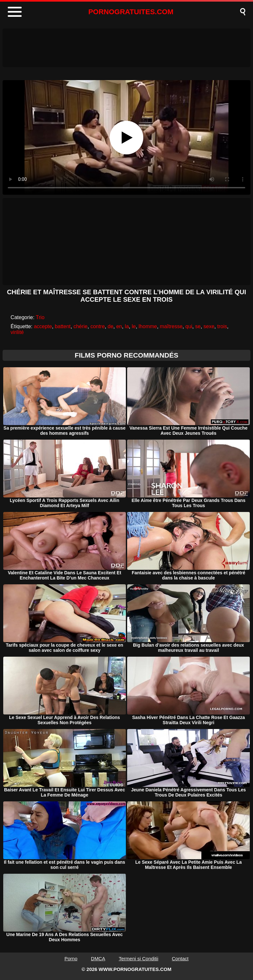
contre (97, 326)
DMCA (98, 959)
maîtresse (171, 326)
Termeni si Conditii (139, 959)
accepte (43, 326)
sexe (209, 326)
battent (63, 326)
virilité (17, 332)
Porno (71, 959)
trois (222, 326)
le (134, 326)
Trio (40, 317)
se (198, 326)
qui (189, 326)
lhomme (148, 326)
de (110, 326)
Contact (180, 959)
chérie (81, 326)
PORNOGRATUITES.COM (131, 12)
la (127, 326)
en (119, 326)
